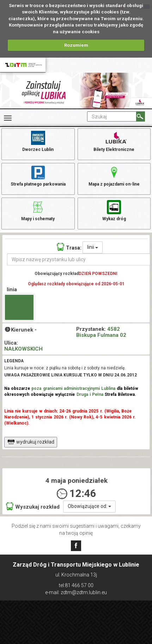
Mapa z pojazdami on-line (114, 175)
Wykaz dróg (114, 210)
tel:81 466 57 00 (76, 585)
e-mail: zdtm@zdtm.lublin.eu (76, 592)
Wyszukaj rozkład (33, 506)
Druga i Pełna (90, 394)
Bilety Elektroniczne (114, 141)
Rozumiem (76, 45)
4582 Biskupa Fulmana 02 (101, 332)
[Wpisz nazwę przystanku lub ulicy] (79, 259)
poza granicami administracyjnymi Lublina (73, 388)
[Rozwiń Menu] (8, 118)
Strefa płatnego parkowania (38, 175)
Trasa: (69, 247)
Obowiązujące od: (89, 506)
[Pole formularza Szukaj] (112, 116)
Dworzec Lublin (38, 141)
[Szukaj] (141, 116)
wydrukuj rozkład (31, 442)
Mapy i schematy (38, 210)
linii (93, 247)
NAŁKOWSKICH (23, 349)
